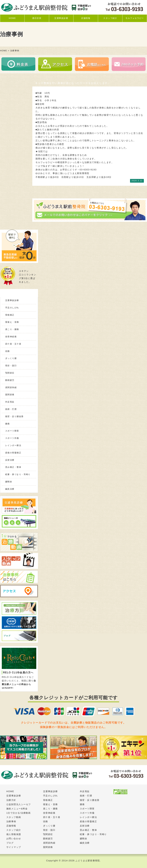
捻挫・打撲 (11, 409)
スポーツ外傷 (12, 438)
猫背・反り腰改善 (14, 416)
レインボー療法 (13, 445)
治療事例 (11, 821)
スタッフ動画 (14, 817)
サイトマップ (14, 847)
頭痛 (8, 351)
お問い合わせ (14, 839)
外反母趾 (10, 402)
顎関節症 (10, 373)
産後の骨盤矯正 (13, 453)
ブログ (10, 843)
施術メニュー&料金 (17, 809)
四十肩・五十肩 (13, 344)
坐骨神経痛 (11, 337)
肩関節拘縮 (11, 387)
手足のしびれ (12, 308)
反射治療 (10, 460)
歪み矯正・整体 (13, 467)
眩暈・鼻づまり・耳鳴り (18, 474)
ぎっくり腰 (11, 358)
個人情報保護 (14, 834)
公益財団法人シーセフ (19, 804)
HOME (12, 18)
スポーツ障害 (12, 431)
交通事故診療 (61, 18)
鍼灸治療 (10, 489)
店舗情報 (86, 18)
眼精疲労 (10, 380)
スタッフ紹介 (110, 18)
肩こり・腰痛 (12, 329)
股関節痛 (10, 395)
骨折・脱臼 (11, 366)
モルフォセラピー (135, 18)
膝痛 (8, 424)
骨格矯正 (10, 315)
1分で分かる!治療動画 (19, 813)
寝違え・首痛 (12, 322)
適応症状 (37, 18)
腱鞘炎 (9, 482)
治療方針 (11, 800)
